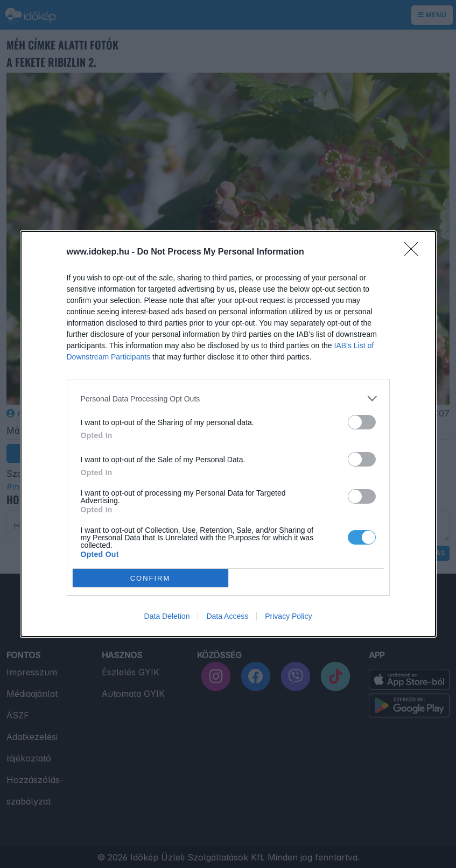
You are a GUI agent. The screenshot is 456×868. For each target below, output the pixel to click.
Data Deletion (167, 616)
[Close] (415, 252)
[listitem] (228, 398)
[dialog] (228, 434)
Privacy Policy (288, 616)
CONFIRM (150, 578)
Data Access (227, 616)
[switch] (362, 422)
